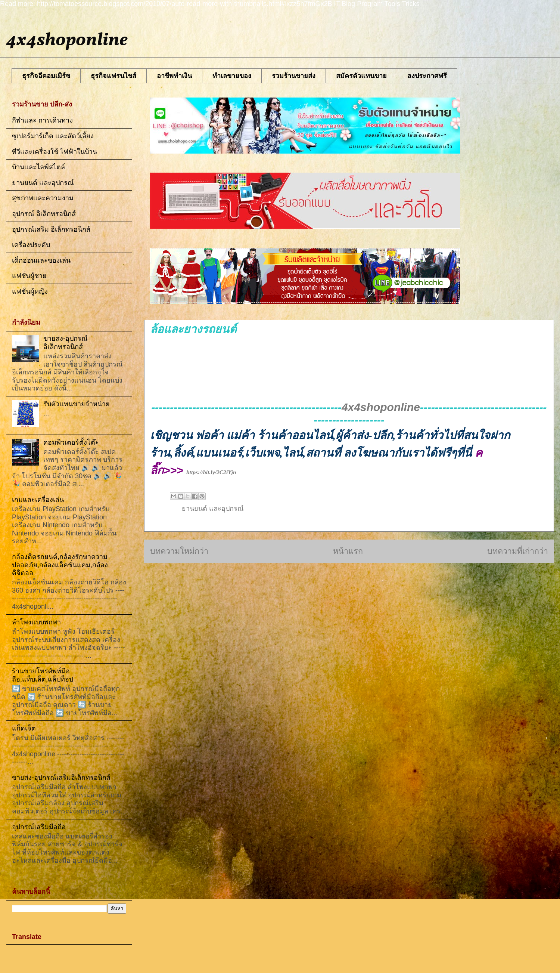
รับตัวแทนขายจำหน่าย (77, 404)
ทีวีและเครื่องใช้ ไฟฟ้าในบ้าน (55, 152)
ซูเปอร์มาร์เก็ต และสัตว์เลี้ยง (53, 136)
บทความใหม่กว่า (179, 551)
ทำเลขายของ (232, 76)
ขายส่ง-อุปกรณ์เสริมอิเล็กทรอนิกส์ (61, 778)
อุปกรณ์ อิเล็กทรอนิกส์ (44, 214)
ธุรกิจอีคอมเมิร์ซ (46, 76)
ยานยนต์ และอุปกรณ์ (213, 509)
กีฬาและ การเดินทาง (42, 120)
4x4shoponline (67, 40)
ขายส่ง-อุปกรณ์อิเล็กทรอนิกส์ (66, 343)
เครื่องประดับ (31, 245)
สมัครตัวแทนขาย (361, 76)
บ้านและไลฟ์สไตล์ (38, 167)
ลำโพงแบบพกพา (36, 622)
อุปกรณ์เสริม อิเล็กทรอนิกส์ (51, 229)
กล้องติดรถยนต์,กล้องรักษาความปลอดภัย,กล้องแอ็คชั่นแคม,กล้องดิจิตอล (60, 565)
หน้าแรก (348, 551)
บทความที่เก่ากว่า (518, 551)
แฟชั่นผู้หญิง (30, 291)
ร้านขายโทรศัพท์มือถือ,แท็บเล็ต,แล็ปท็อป (43, 675)
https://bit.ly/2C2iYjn (211, 472)
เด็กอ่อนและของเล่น (41, 260)
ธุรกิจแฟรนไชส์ (113, 76)
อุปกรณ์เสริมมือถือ (39, 827)
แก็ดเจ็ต (24, 728)
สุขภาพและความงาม (43, 198)
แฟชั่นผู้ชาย (29, 276)
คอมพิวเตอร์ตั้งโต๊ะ (71, 442)
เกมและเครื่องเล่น (38, 500)
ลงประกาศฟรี (427, 76)
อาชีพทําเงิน (174, 76)
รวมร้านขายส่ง (294, 76)
